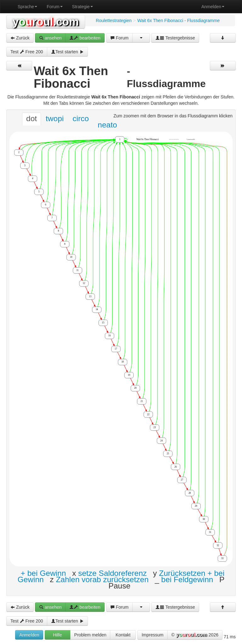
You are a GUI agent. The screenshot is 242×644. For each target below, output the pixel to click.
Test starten (67, 52)
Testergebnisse (175, 38)
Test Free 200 (27, 52)
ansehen (50, 38)
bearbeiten (85, 38)
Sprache (27, 7)
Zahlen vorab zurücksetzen (102, 579)
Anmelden (213, 7)
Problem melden (90, 635)
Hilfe (58, 635)
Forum (55, 7)
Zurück (20, 38)
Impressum (152, 635)
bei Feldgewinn (187, 579)
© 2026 (195, 635)
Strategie (83, 7)
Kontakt (123, 635)
